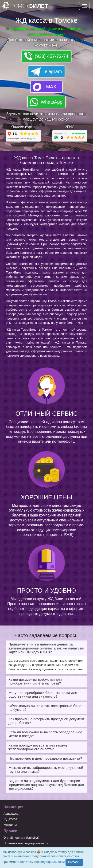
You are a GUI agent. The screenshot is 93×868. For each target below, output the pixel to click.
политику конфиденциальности (43, 862)
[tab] (46, 648)
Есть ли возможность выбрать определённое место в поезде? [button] (45, 734)
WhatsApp (51, 102)
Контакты (10, 825)
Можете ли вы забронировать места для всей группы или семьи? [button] (46, 770)
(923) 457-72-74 (52, 56)
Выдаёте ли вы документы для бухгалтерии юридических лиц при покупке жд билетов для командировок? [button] (46, 785)
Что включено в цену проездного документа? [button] (45, 758)
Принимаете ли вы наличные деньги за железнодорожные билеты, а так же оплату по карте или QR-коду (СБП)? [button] (46, 648)
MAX (51, 87)
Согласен (74, 862)
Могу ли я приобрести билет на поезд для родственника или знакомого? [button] (43, 695)
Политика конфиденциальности (26, 843)
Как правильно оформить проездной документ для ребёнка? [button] (46, 721)
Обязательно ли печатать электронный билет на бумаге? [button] (46, 708)
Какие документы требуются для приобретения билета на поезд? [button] (35, 681)
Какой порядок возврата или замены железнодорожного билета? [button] (38, 747)
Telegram (52, 71)
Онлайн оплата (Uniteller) (21, 838)
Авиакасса (11, 814)
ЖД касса (10, 819)
